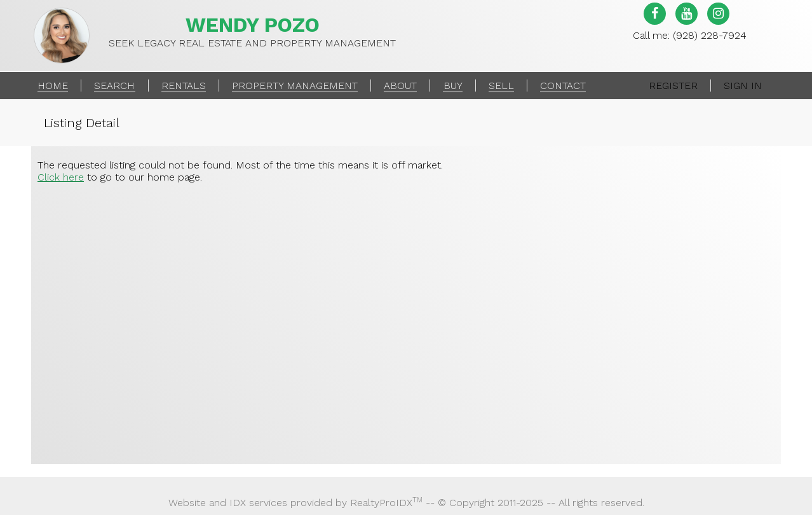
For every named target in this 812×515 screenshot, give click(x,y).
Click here (61, 177)
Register (673, 86)
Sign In (743, 86)
